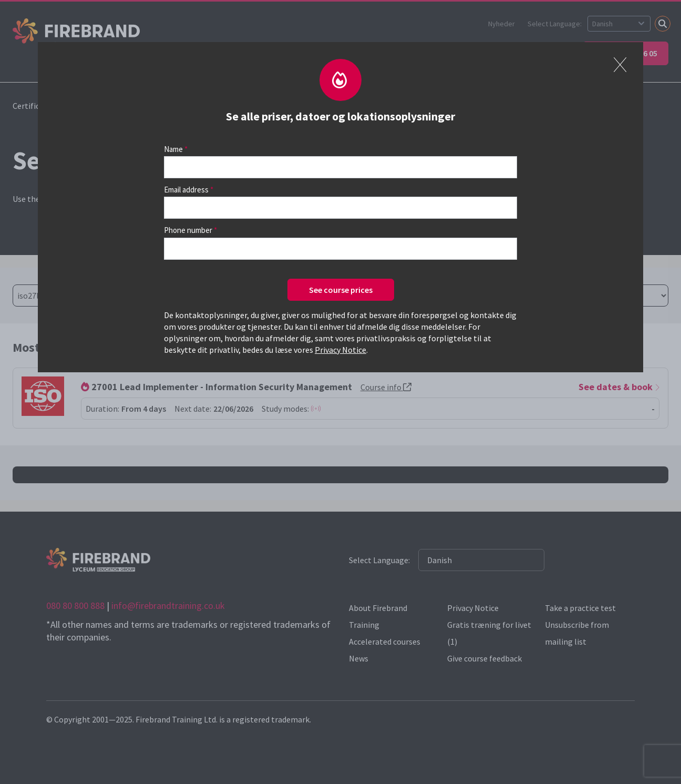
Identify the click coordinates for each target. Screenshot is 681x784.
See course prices (341, 290)
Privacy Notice (340, 350)
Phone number (188, 230)
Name (173, 149)
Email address (186, 190)
